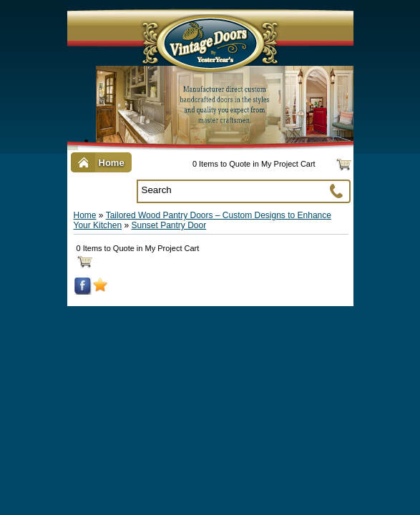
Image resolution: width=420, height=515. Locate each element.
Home (85, 215)
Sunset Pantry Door (169, 225)
